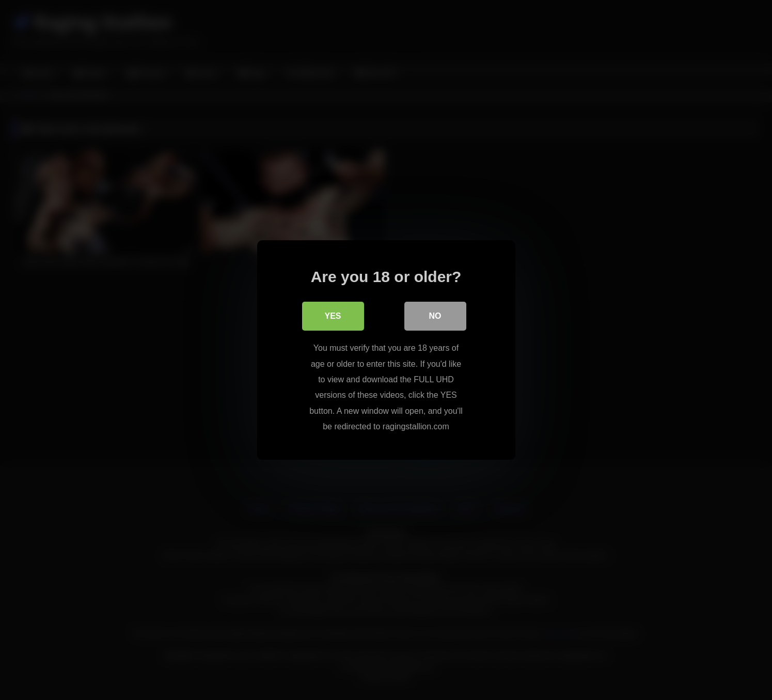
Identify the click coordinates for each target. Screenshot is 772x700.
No (435, 316)
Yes (333, 316)
